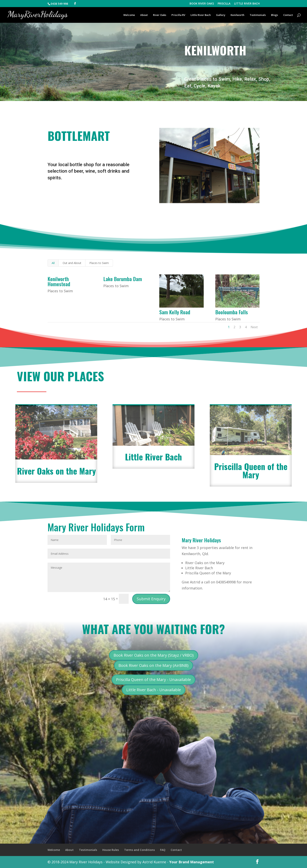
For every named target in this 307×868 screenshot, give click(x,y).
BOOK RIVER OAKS (202, 4)
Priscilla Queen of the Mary (251, 470)
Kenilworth (237, 15)
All (53, 263)
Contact (288, 15)
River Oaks (160, 15)
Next (254, 327)
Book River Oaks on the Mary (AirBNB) (153, 665)
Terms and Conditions (139, 850)
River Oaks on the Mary (56, 471)
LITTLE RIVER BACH (247, 4)
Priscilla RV (178, 15)
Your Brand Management (192, 862)
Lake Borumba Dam (122, 279)
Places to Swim (99, 263)
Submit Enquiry (151, 599)
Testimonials (258, 15)
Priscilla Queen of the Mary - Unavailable (153, 680)
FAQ (163, 850)
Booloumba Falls (231, 312)
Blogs (274, 15)
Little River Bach (201, 15)
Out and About (72, 263)
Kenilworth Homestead (59, 281)
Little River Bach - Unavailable (154, 690)
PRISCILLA (224, 4)
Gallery (221, 15)
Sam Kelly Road (175, 312)
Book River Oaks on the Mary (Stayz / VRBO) (154, 655)
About (144, 15)
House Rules (111, 850)
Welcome (129, 15)
